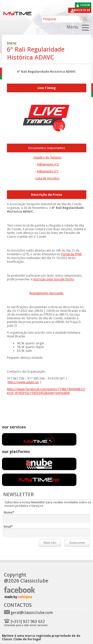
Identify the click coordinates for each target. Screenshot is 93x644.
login (85, 5)
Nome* (9, 512)
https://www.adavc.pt (23, 382)
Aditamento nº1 (48, 171)
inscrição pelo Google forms (54, 279)
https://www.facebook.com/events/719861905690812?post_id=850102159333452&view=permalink (46, 391)
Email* (8, 527)
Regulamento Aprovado (46, 293)
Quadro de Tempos (47, 157)
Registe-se (82, 10)
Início (12, 43)
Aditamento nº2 (48, 164)
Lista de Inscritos (47, 178)
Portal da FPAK (71, 254)
